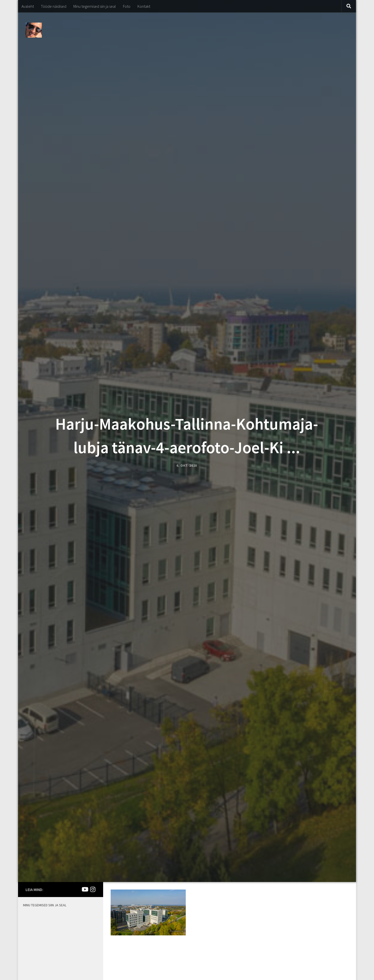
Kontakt (144, 6)
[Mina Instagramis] (93, 889)
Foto (127, 6)
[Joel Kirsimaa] (85, 889)
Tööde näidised (54, 6)
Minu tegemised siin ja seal (95, 6)
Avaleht (28, 6)
